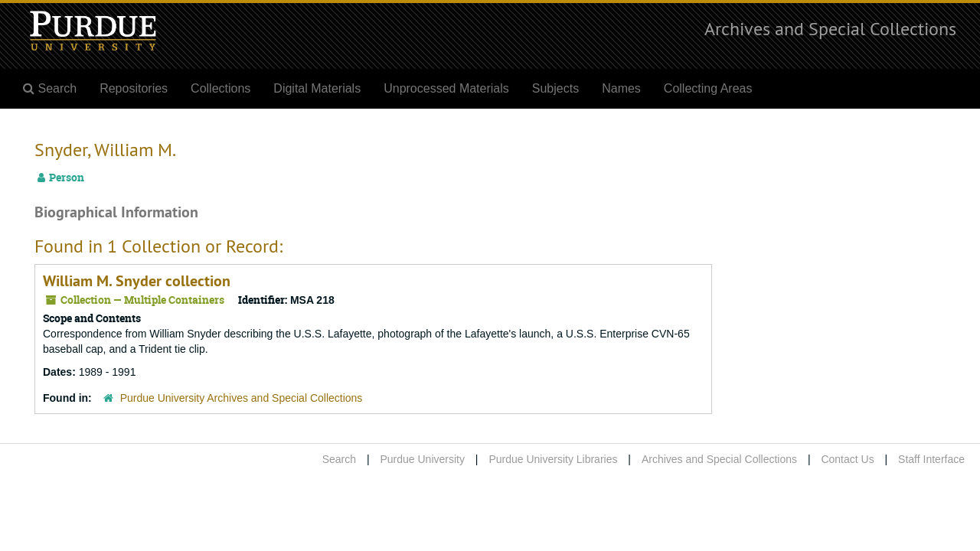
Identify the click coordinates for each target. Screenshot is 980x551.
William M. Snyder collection (137, 281)
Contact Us (847, 459)
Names (621, 88)
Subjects (555, 88)
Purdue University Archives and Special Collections (242, 398)
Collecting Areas (708, 88)
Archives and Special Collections (830, 28)
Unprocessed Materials (446, 88)
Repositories (134, 88)
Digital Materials (317, 88)
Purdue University (422, 459)
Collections (220, 88)
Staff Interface (931, 459)
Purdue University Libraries (553, 459)
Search (339, 459)
